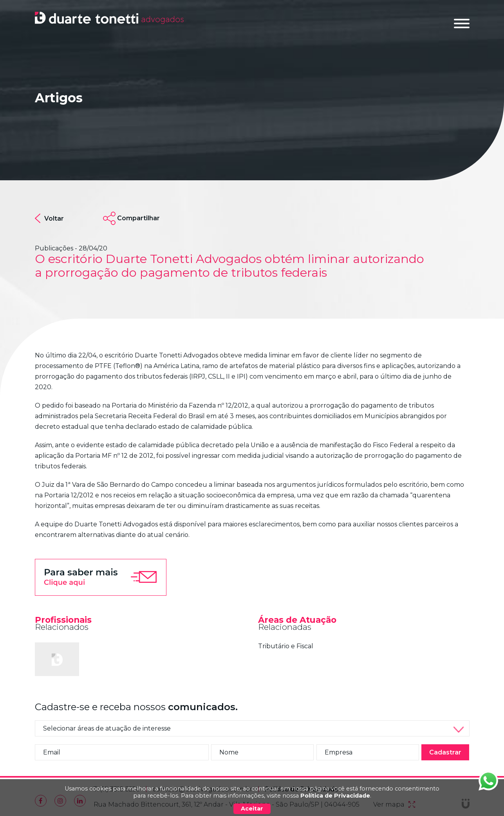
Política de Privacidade (335, 796)
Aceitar (252, 809)
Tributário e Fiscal (286, 646)
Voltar (49, 218)
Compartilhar (138, 218)
